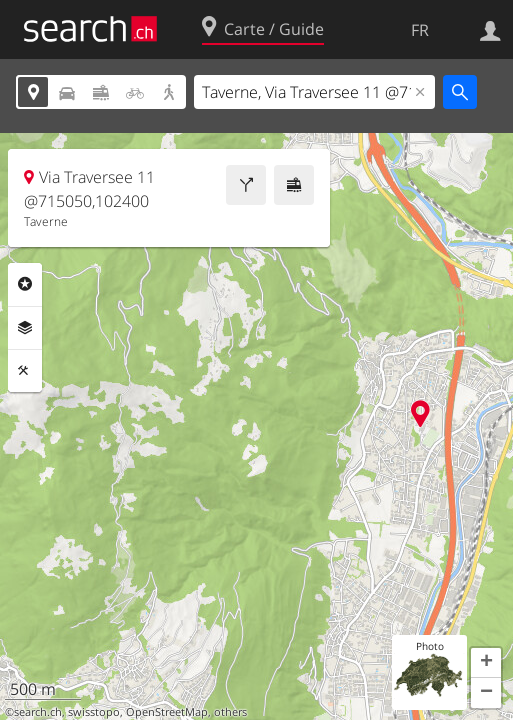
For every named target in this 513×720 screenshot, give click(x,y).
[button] (486, 663)
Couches (25, 328)
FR (420, 30)
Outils (25, 371)
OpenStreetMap (167, 712)
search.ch (38, 712)
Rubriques (25, 284)
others (230, 712)
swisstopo (94, 712)
